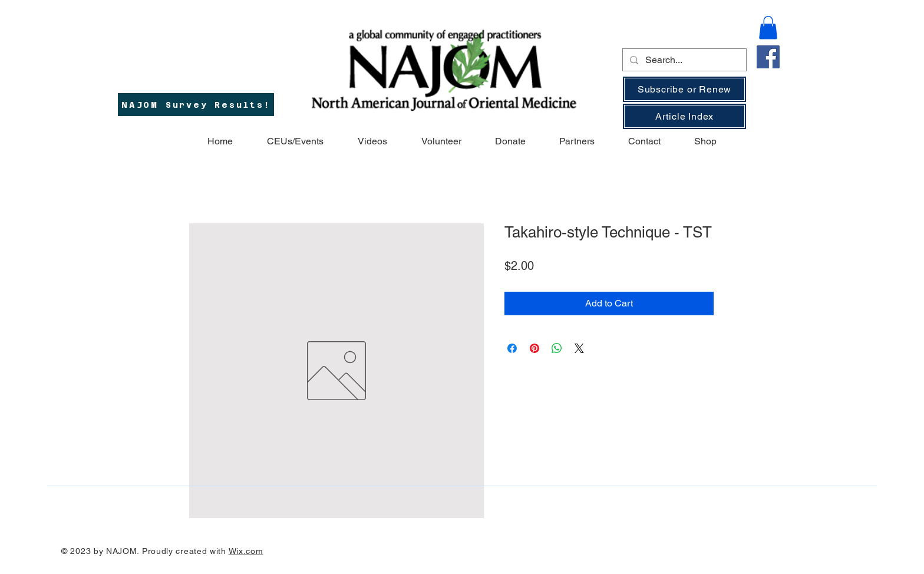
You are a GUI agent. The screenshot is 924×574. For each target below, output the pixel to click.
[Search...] (683, 60)
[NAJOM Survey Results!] (196, 105)
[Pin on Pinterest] (534, 348)
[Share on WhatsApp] (557, 348)
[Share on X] (579, 348)
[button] (768, 27)
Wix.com (246, 551)
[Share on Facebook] (512, 348)
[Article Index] (684, 116)
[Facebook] (768, 57)
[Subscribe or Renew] (684, 89)
